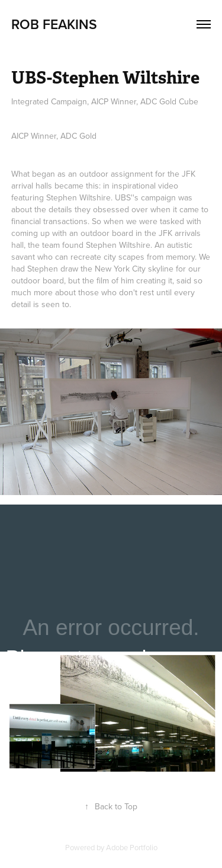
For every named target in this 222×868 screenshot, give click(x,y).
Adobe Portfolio (132, 847)
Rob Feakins (54, 24)
